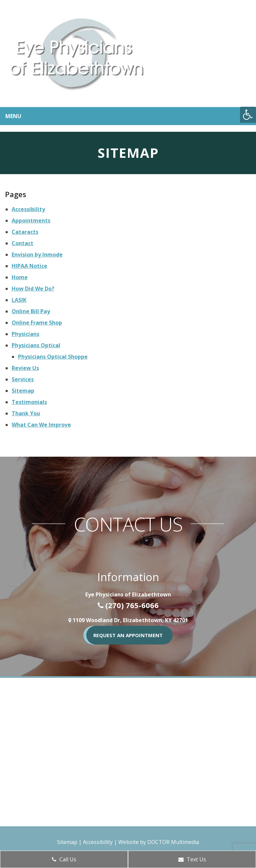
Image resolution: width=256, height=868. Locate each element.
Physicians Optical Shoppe (53, 357)
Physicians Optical (36, 345)
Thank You (26, 413)
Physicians (25, 334)
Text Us (192, 859)
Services (23, 379)
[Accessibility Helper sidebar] (248, 115)
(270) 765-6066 (132, 605)
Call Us (64, 859)
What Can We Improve (41, 425)
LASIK (19, 300)
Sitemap (23, 391)
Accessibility (28, 209)
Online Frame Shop (37, 323)
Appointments (31, 221)
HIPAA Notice (29, 266)
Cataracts (25, 232)
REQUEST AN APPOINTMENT (128, 635)
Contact (22, 243)
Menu (13, 116)
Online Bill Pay (31, 311)
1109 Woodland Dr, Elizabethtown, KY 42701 (130, 620)
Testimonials (29, 402)
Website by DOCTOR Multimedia (159, 842)
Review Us (25, 368)
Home (20, 277)
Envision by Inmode (37, 255)
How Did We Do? (33, 289)
